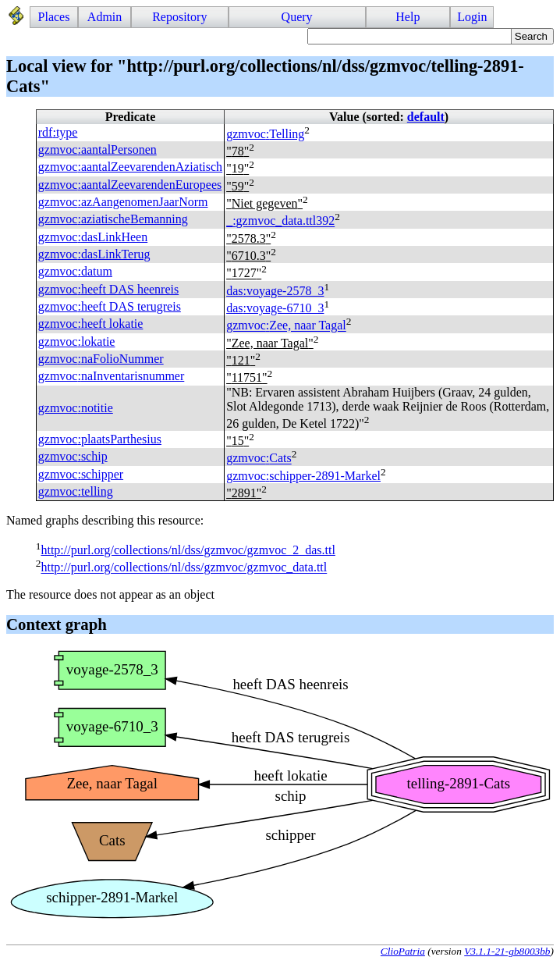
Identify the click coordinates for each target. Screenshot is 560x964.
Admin (105, 17)
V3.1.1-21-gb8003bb (507, 951)
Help (408, 17)
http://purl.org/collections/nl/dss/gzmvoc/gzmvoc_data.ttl (184, 568)
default (426, 117)
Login (472, 17)
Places (54, 17)
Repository (179, 17)
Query (297, 17)
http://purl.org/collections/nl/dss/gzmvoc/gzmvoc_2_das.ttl (188, 550)
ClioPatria (403, 951)
